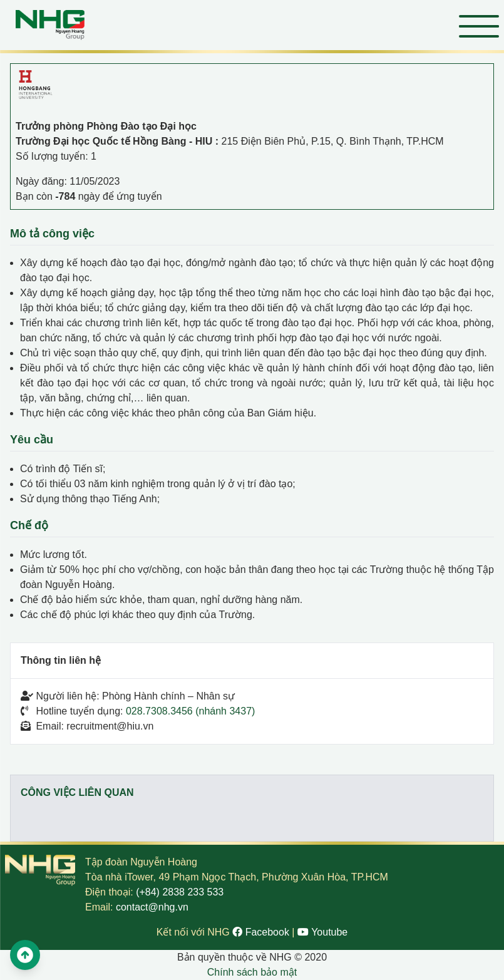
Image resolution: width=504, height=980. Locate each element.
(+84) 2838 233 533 (180, 892)
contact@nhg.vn (152, 907)
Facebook (262, 932)
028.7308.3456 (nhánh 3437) (190, 711)
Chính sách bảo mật (252, 972)
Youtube (322, 932)
